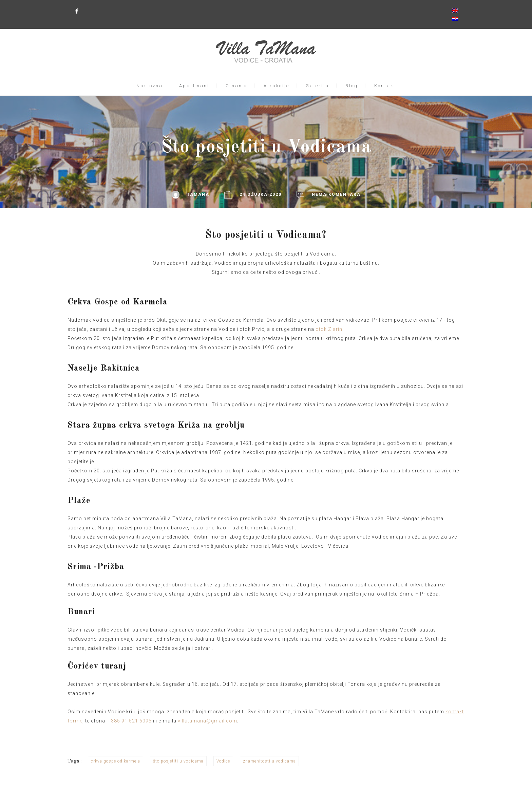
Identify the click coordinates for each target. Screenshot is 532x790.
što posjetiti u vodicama (178, 761)
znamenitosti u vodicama (269, 761)
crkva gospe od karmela (116, 761)
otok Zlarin (329, 329)
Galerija (317, 86)
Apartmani (194, 86)
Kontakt (385, 86)
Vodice (223, 761)
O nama (236, 86)
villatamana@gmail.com (207, 721)
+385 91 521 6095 (130, 721)
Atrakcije (277, 86)
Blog (352, 86)
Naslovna (150, 86)
